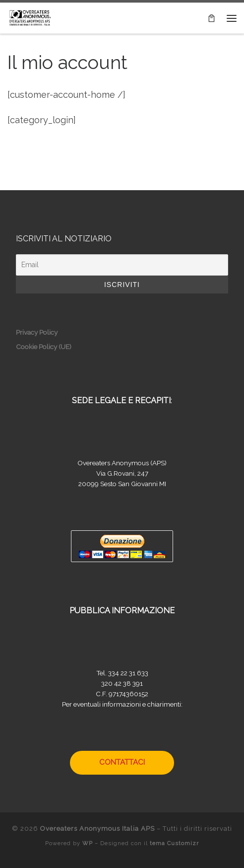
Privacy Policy (37, 332)
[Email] (122, 265)
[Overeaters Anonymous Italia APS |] (30, 17)
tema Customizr (174, 843)
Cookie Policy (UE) (44, 347)
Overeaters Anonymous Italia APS (97, 829)
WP (88, 843)
